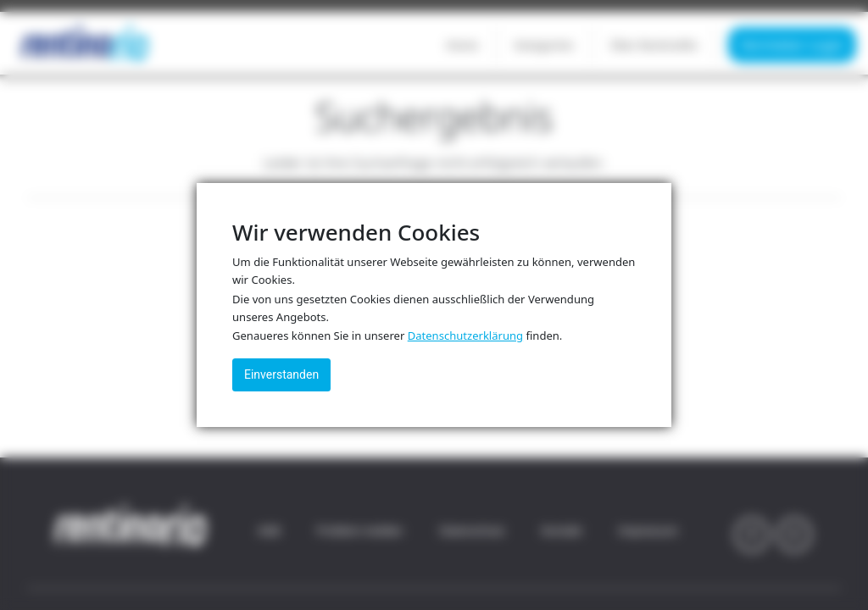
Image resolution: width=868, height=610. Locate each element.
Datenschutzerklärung (465, 335)
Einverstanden (281, 374)
